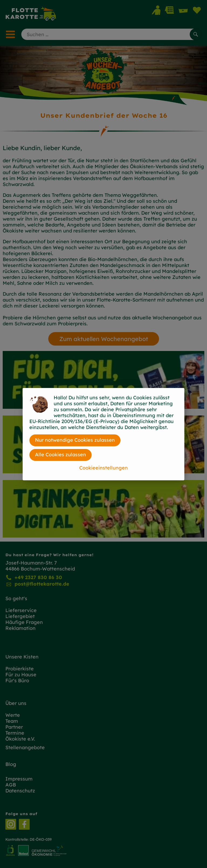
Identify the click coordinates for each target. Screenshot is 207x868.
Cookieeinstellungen (103, 468)
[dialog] (103, 434)
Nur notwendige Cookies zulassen (75, 440)
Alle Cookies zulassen (61, 455)
